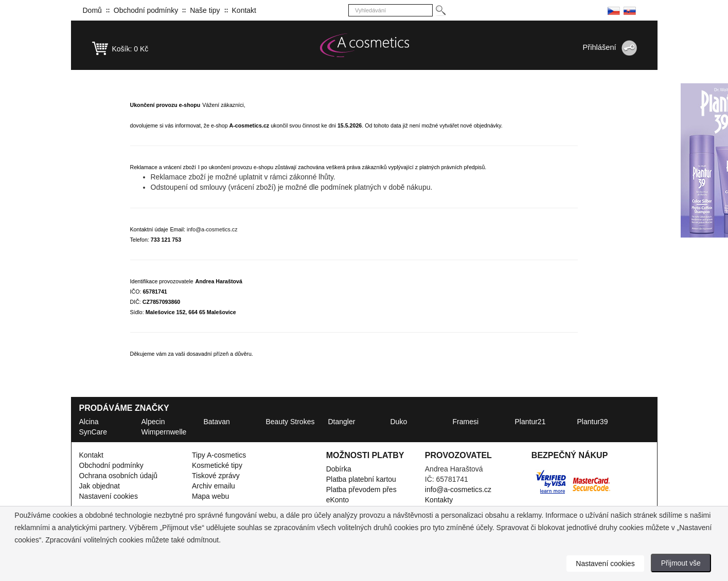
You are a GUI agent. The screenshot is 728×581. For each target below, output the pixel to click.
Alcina (89, 422)
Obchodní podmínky (146, 10)
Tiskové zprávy (216, 476)
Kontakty (439, 500)
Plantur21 (530, 422)
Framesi (466, 422)
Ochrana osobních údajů (119, 476)
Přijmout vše (681, 563)
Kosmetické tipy (217, 465)
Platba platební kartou (361, 479)
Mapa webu (210, 496)
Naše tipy (205, 10)
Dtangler (342, 422)
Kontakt (244, 10)
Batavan (217, 422)
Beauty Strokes (290, 422)
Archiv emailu (214, 486)
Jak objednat (100, 486)
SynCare (93, 432)
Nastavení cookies (109, 496)
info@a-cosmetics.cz (212, 229)
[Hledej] (440, 11)
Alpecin (153, 422)
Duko (399, 422)
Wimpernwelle (164, 432)
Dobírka (339, 469)
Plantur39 (593, 422)
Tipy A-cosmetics (219, 455)
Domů (92, 10)
